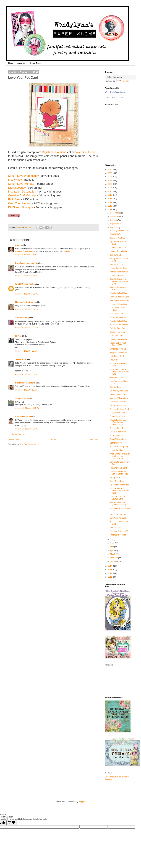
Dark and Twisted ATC (119, 531)
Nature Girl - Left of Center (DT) (118, 344)
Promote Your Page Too (114, 97)
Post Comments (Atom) (29, 444)
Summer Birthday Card (119, 409)
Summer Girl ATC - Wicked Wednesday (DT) (119, 491)
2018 (110, 199)
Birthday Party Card (118, 328)
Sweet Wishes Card (118, 439)
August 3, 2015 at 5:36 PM (26, 255)
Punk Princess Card (118, 317)
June (112, 543)
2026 (110, 169)
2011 (110, 577)
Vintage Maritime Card (119, 272)
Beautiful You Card (117, 238)
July (112, 539)
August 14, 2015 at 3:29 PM (27, 429)
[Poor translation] (11, 823)
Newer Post (14, 440)
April (112, 551)
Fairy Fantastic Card (118, 394)
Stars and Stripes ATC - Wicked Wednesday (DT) (119, 372)
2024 (110, 177)
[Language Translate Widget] (121, 77)
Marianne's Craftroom (25, 302)
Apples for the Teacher (119, 325)
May (112, 547)
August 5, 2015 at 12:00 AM (27, 327)
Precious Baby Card (118, 432)
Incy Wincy (15, 180)
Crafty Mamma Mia (23, 416)
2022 (110, 184)
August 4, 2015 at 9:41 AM (26, 276)
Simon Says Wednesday (23, 176)
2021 (110, 188)
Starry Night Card (117, 481)
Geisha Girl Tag (116, 264)
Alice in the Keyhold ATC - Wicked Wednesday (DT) (118, 422)
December (115, 213)
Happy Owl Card (117, 450)
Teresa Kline (21, 359)
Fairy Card (114, 360)
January (114, 561)
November (115, 216)
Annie (18, 245)
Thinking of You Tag (118, 535)
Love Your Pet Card (118, 518)
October (114, 220)
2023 (110, 180)
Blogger (82, 802)
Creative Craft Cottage (22, 195)
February (114, 558)
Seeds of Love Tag (117, 332)
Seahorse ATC (116, 443)
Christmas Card (116, 314)
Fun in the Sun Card (118, 402)
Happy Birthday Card (118, 268)
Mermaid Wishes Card (119, 398)
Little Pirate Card (117, 356)
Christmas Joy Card (118, 349)
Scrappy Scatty (22, 398)
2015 (110, 210)
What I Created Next (24, 284)
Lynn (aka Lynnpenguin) (26, 263)
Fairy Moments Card (118, 468)
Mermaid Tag (115, 528)
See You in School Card (120, 300)
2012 (110, 573)
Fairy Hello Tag (116, 234)
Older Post (93, 440)
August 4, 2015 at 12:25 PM (27, 294)
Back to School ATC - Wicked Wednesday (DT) (119, 281)
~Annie (67, 251)
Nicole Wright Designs (25, 383)
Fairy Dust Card (116, 378)
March (113, 554)
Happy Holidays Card (119, 304)
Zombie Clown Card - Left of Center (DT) (119, 473)
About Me (21, 63)
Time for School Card (119, 293)
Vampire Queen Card (119, 353)
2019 (110, 195)
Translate (123, 81)
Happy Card (115, 477)
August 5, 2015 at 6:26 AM (26, 351)
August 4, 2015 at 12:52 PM (27, 309)
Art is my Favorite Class (120, 231)
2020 (110, 191)
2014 (110, 566)
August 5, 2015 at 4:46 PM (26, 374)
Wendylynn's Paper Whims (115, 92)
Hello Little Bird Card (118, 514)
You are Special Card (119, 251)
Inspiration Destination (22, 192)
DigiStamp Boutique (21, 207)
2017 (110, 202)
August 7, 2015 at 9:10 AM (26, 390)
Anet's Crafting (22, 318)
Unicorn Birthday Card (119, 275)
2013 (110, 570)
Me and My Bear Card (119, 391)
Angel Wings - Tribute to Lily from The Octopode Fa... (120, 456)
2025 (110, 173)
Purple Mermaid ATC (118, 436)
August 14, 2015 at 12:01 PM (27, 408)
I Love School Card (118, 248)
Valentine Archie (85, 152)
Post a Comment (19, 434)
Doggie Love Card (117, 413)
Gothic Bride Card (117, 416)
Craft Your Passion (20, 203)
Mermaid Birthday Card (119, 297)
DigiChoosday (17, 188)
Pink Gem (14, 199)
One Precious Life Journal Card (117, 498)
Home (11, 63)
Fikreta (18, 336)
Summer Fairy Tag (117, 428)
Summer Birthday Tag (119, 447)
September (115, 224)
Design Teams (35, 63)
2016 (110, 206)
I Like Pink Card (116, 336)
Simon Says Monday (21, 184)
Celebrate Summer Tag (119, 485)
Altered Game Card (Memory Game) (118, 504)
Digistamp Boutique (54, 152)
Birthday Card (115, 255)
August (113, 228)
